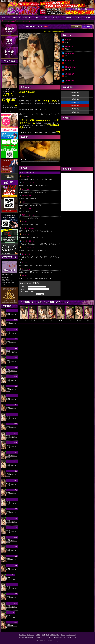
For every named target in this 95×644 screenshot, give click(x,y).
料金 (58, 635)
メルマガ (68, 18)
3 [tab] (11, 111)
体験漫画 (21, 637)
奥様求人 (89, 18)
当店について (16, 18)
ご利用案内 (27, 18)
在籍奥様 (38, 635)
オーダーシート (58, 18)
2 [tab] (8, 111)
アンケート (78, 18)
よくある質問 (52, 637)
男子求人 (69, 637)
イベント (63, 635)
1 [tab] (6, 111)
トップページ (6, 18)
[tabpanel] (9, 88)
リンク (74, 637)
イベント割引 (47, 18)
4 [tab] (13, 111)
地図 (37, 18)
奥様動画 (27, 637)
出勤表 (43, 635)
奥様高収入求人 (61, 637)
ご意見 (40, 637)
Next (17, 88)
